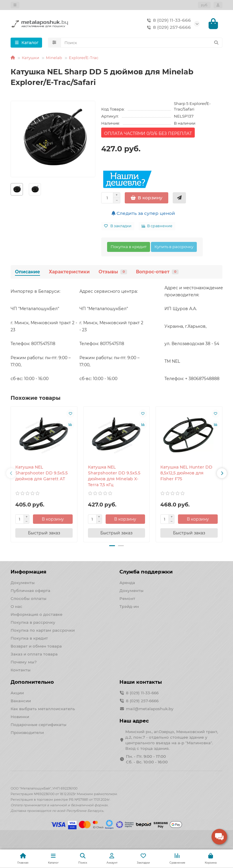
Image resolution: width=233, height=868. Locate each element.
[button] (11, 474)
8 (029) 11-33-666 (168, 21)
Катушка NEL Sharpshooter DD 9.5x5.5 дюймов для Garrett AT (41, 474)
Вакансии (21, 701)
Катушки (30, 58)
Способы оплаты (29, 599)
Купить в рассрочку (174, 247)
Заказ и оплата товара (34, 655)
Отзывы (113, 272)
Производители (27, 733)
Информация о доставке (36, 615)
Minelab (54, 58)
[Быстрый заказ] (179, 198)
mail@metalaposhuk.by (150, 709)
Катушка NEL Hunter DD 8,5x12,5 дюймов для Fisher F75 (186, 474)
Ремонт (127, 599)
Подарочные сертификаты (39, 725)
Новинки (20, 717)
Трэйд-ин (129, 607)
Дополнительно (32, 683)
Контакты (21, 670)
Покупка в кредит (129, 247)
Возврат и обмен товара (36, 647)
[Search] (142, 43)
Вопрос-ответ (157, 272)
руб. (204, 5)
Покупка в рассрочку (33, 623)
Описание (28, 272)
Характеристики (69, 272)
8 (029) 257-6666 (168, 28)
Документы (23, 583)
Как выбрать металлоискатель (43, 709)
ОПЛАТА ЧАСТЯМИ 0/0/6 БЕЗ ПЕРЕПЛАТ (148, 134)
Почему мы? (24, 663)
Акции (17, 693)
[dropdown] (15, 5)
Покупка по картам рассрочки (43, 631)
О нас (16, 607)
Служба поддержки (146, 572)
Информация (29, 572)
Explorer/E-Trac (84, 58)
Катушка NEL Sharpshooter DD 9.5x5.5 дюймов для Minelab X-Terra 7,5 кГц (114, 476)
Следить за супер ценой (143, 214)
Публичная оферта (30, 591)
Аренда (127, 583)
